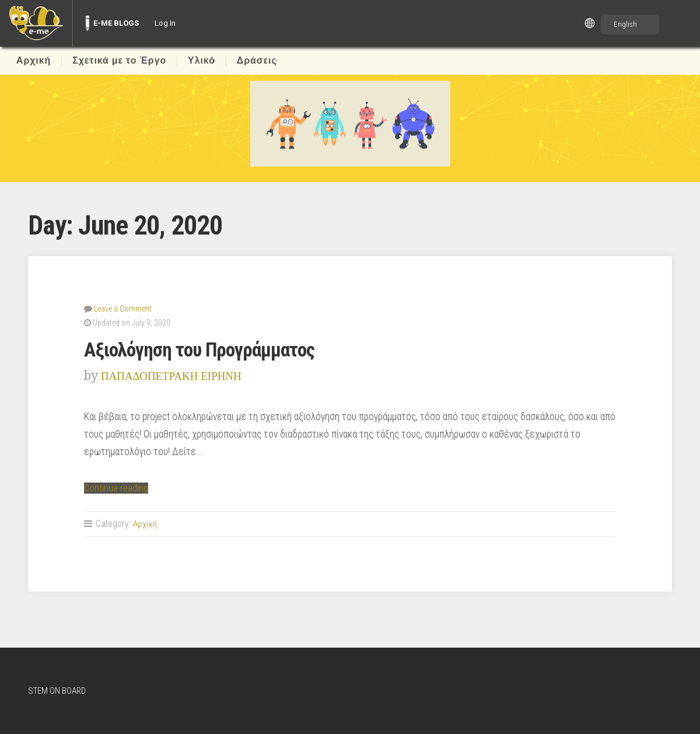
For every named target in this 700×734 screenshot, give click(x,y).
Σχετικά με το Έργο (119, 61)
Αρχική (34, 61)
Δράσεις (265, 61)
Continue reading (117, 487)
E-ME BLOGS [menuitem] (116, 23)
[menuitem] (36, 23)
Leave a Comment (123, 308)
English (625, 24)
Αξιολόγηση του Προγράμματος (206, 349)
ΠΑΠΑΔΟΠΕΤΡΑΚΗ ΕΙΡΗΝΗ (179, 375)
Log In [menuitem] (165, 23)
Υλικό (202, 61)
